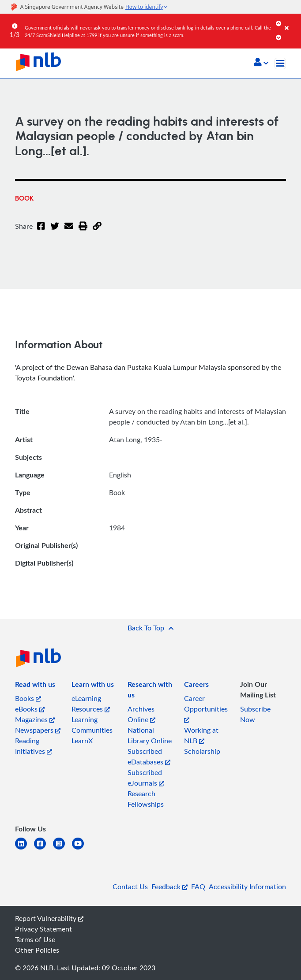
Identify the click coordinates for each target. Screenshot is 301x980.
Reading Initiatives (34, 746)
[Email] (69, 231)
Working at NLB (201, 735)
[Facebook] (41, 231)
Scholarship (202, 751)
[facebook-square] (43, 849)
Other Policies (37, 950)
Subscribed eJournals (146, 778)
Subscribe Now (255, 714)
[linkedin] (24, 849)
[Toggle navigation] (280, 63)
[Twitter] (55, 231)
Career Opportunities (206, 708)
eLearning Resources (91, 704)
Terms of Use (35, 939)
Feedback (169, 887)
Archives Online (141, 714)
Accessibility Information (247, 887)
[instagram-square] (62, 849)
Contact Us (130, 887)
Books (28, 698)
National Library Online (150, 735)
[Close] (291, 22)
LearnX (82, 741)
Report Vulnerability (49, 918)
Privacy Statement (43, 929)
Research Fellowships (146, 799)
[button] (261, 63)
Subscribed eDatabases (149, 756)
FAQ (198, 887)
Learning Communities (92, 725)
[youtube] (81, 849)
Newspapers (38, 730)
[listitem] (35, 686)
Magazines (35, 719)
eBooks (30, 709)
